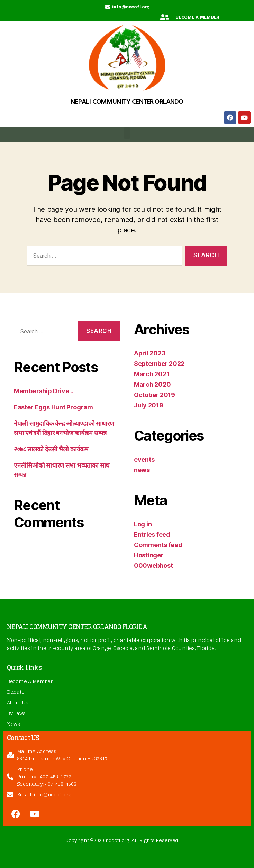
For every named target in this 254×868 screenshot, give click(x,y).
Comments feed (158, 545)
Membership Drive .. (44, 391)
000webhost (153, 566)
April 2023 (150, 353)
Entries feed (152, 534)
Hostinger (149, 555)
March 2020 (152, 384)
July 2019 (149, 405)
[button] (127, 133)
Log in (143, 524)
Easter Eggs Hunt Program (53, 407)
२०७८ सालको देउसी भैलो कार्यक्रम (51, 449)
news (142, 470)
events (144, 459)
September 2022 (159, 364)
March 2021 (152, 374)
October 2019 (155, 395)
